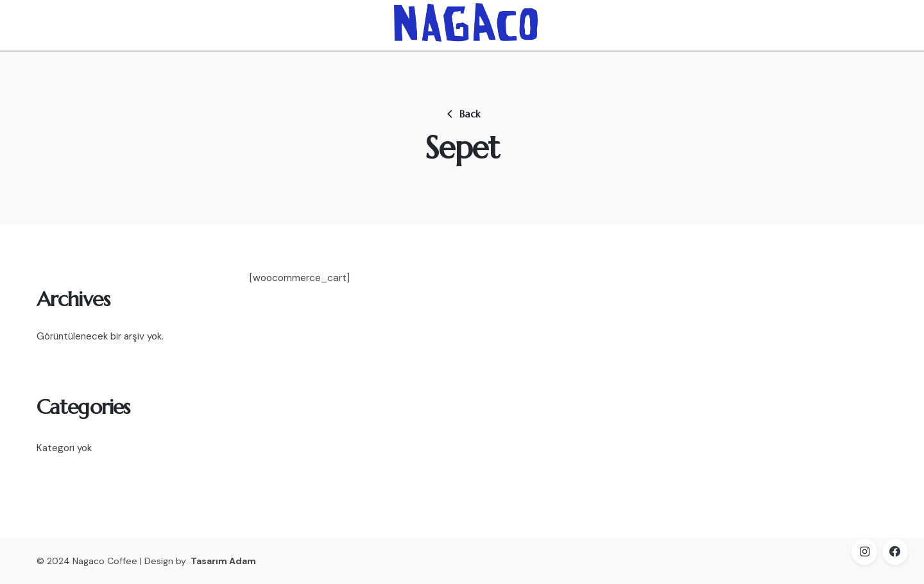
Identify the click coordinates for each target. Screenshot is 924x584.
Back (462, 114)
